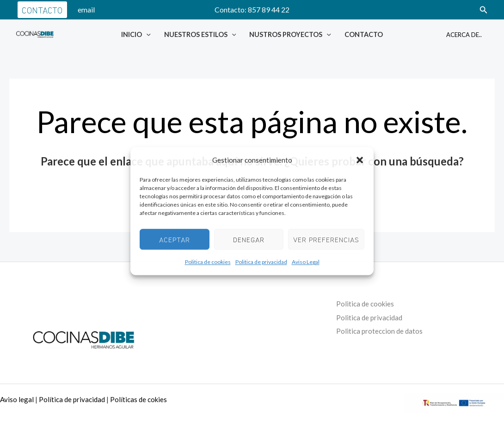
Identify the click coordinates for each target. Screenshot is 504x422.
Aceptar (175, 239)
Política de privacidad (72, 399)
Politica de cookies (208, 262)
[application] (146, 34)
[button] (360, 160)
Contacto (364, 34)
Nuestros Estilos (200, 34)
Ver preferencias (326, 239)
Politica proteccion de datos (381, 331)
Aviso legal (17, 399)
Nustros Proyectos (290, 34)
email (86, 9)
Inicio (136, 34)
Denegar (249, 239)
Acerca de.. (464, 35)
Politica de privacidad (261, 262)
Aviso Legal (306, 262)
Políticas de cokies (138, 399)
